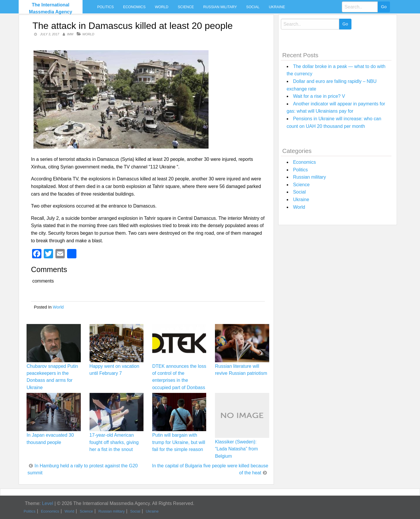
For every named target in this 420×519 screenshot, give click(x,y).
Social (253, 7)
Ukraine (277, 7)
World (162, 7)
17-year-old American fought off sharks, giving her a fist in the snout (114, 442)
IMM (70, 34)
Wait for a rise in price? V (319, 96)
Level (48, 503)
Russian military (220, 7)
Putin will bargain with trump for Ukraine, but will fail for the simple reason (179, 442)
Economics (134, 7)
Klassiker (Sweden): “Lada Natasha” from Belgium (236, 449)
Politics (105, 7)
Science (186, 7)
